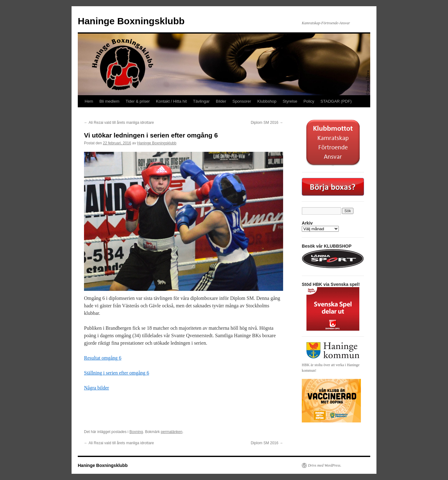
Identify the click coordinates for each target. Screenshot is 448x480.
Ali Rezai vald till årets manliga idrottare (119, 123)
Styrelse (290, 101)
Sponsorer (242, 101)
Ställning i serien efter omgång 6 (117, 373)
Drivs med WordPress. (325, 465)
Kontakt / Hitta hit (171, 101)
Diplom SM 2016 (267, 123)
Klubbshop (267, 101)
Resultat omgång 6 (103, 358)
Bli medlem (109, 101)
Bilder (221, 101)
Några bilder (96, 388)
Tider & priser (138, 101)
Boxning (136, 432)
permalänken (172, 432)
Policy (309, 101)
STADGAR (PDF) (336, 101)
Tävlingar (201, 101)
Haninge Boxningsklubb (131, 21)
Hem (89, 101)
